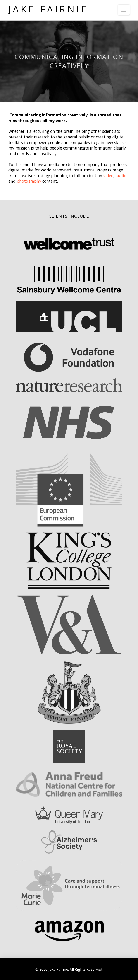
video (108, 176)
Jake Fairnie (48, 9)
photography (29, 181)
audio (121, 176)
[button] (124, 10)
